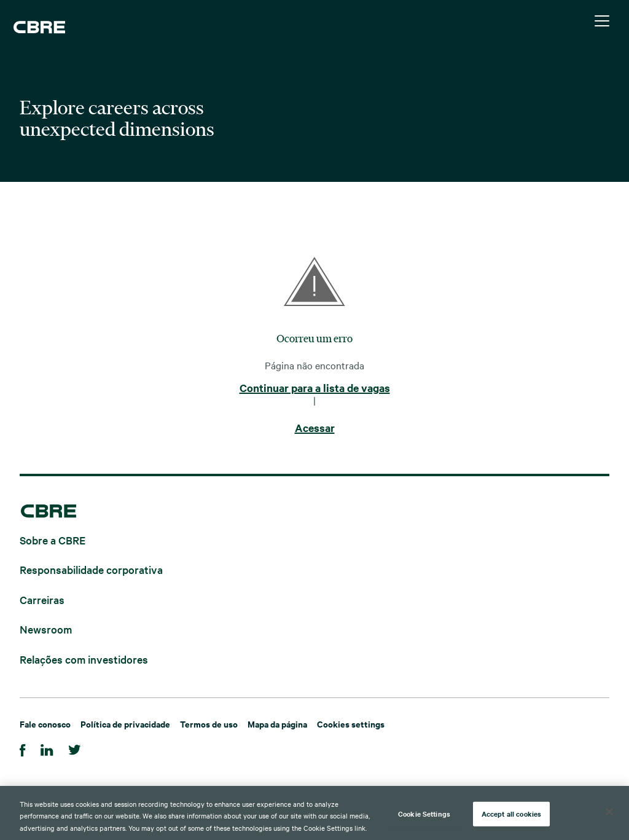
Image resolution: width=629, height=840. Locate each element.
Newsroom (46, 629)
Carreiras (42, 599)
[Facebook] (23, 748)
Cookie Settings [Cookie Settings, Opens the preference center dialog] (424, 817)
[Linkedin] (47, 748)
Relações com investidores (84, 658)
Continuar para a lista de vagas (315, 388)
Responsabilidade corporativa (91, 569)
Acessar (315, 428)
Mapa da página (277, 724)
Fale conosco (45, 724)
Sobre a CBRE (53, 539)
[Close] (609, 815)
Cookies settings (351, 724)
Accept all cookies (511, 817)
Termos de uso (209, 724)
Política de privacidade (125, 724)
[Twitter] (75, 748)
